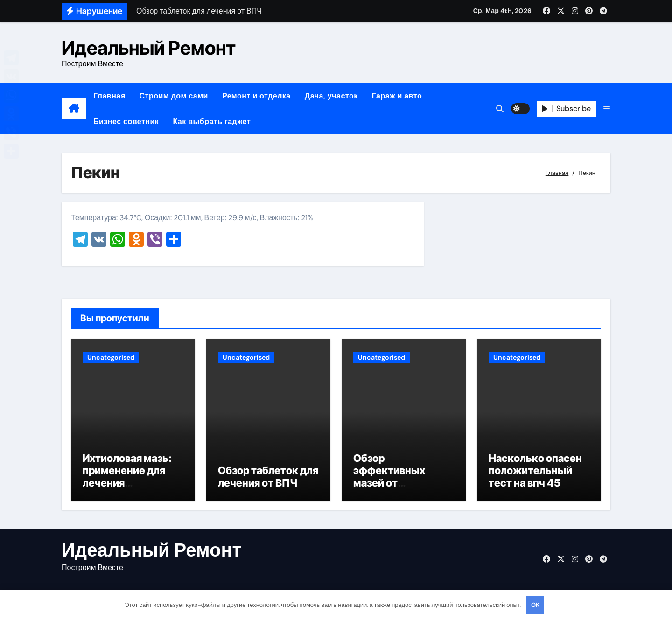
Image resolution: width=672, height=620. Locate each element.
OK (535, 605)
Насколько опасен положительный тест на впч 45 (535, 472)
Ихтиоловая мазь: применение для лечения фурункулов (127, 478)
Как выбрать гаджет (212, 122)
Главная (109, 96)
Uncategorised (111, 357)
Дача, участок (331, 96)
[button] (607, 109)
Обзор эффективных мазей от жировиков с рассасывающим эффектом (397, 490)
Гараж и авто (397, 96)
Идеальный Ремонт (149, 48)
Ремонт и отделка (256, 96)
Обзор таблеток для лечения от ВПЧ (268, 478)
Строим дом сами (174, 96)
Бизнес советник (126, 122)
